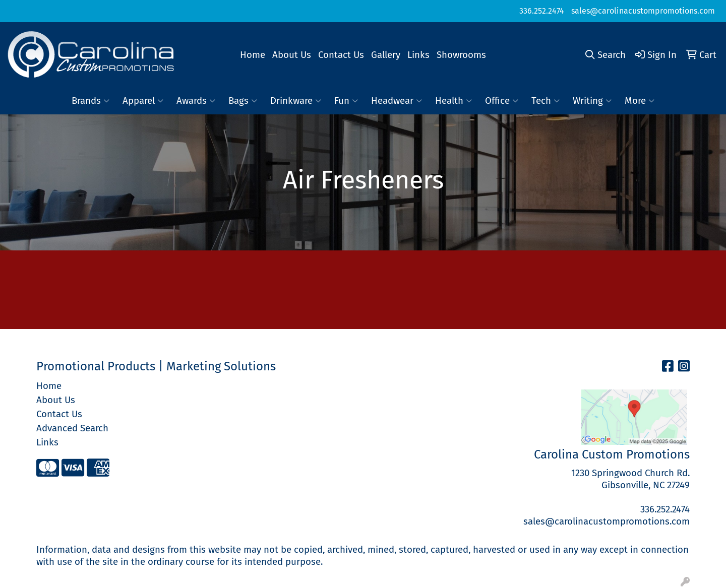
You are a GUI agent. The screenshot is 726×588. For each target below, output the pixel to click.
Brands (90, 101)
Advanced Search (72, 428)
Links (418, 55)
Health (453, 101)
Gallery (386, 55)
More (640, 101)
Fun (346, 101)
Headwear (397, 101)
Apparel (143, 101)
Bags (243, 101)
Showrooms (461, 55)
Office (502, 101)
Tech (546, 101)
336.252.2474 (542, 11)
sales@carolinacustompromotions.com (643, 11)
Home (253, 55)
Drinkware (296, 101)
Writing (592, 101)
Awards (196, 101)
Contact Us (341, 55)
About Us (292, 55)
